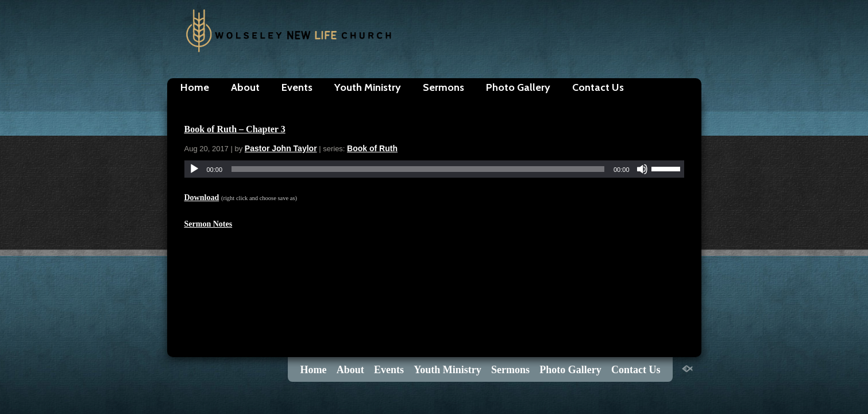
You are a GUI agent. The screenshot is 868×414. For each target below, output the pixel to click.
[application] (434, 169)
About (245, 87)
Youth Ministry (368, 87)
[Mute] (642, 169)
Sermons (443, 87)
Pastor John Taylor (281, 148)
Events (297, 87)
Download (202, 198)
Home (195, 87)
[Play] (194, 169)
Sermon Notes (209, 224)
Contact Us (598, 87)
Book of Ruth (372, 148)
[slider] (418, 169)
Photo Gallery (518, 87)
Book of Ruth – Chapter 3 (235, 129)
